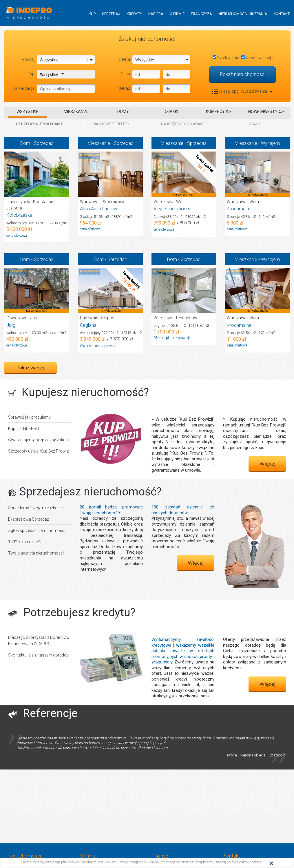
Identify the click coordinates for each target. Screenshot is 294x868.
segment (181, 325)
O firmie (88, 856)
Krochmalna (239, 209)
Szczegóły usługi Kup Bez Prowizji (39, 451)
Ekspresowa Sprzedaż (29, 519)
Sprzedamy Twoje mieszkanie (35, 508)
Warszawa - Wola (170, 202)
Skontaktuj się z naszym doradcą (38, 655)
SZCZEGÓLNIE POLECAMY (39, 124)
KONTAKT (282, 14)
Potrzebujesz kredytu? (80, 612)
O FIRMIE (177, 14)
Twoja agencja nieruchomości (36, 553)
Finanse (160, 856)
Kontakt (232, 856)
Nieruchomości (24, 856)
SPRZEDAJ (111, 14)
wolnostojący (37, 223)
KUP (92, 14)
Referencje (50, 713)
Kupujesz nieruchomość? (85, 392)
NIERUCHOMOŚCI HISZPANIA (243, 14)
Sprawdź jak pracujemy (29, 417)
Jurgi (11, 325)
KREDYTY (134, 14)
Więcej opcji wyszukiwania (242, 91)
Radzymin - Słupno (97, 318)
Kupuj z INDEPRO (24, 428)
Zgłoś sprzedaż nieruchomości (37, 530)
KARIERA (156, 14)
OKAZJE (254, 124)
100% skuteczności (26, 542)
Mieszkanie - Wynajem (257, 143)
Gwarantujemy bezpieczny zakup (38, 440)
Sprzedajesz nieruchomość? (90, 492)
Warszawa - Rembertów (175, 318)
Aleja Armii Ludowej (100, 209)
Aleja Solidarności (172, 209)
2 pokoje (106, 217)
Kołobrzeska (19, 215)
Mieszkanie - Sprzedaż (110, 143)
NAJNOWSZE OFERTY (111, 124)
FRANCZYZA (201, 14)
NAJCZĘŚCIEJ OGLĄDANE (183, 124)
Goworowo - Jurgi (23, 318)
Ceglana (88, 325)
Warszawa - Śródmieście (103, 202)
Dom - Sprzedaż (37, 143)
